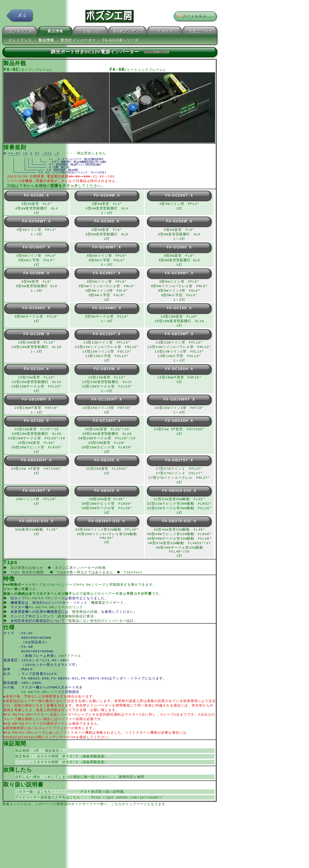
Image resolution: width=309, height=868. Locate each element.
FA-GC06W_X (179, 226)
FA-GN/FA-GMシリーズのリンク (56, 630)
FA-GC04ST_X (179, 199)
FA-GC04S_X (36, 199)
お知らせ (91, 32)
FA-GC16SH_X (179, 379)
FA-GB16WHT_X (179, 411)
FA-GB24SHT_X (36, 474)
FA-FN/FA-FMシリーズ (46, 620)
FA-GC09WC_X (107, 316)
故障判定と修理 (132, 810)
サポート (164, 32)
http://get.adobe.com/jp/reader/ (127, 831)
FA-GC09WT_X (179, 280)
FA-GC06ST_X (37, 253)
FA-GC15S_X (36, 379)
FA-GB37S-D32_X (179, 537)
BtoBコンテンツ (127, 32)
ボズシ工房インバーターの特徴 (82, 588)
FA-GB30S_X (107, 506)
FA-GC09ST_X (107, 280)
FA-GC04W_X (107, 199)
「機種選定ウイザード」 (108, 625)
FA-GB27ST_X (179, 474)
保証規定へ (52, 782)
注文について (200, 32)
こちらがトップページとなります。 (140, 838)
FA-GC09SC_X (36, 316)
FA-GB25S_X (107, 474)
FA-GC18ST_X (107, 433)
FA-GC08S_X (179, 253)
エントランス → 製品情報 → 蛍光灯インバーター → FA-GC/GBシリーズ (73, 41)
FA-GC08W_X (37, 280)
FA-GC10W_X (37, 343)
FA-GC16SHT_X (107, 411)
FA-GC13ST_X (107, 343)
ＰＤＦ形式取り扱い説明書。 (104, 825)
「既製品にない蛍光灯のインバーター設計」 (102, 644)
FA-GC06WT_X (107, 253)
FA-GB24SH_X (179, 433)
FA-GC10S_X (179, 316)
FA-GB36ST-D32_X (107, 537)
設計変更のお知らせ (27, 588)
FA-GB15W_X (107, 379)
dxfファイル (71, 681)
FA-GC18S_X (36, 433)
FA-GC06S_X (107, 226)
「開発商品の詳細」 (85, 635)
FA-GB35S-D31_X (36, 537)
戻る (22, 16)
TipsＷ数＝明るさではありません (86, 593)
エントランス (20, 32)
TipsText (135, 593)
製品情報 (55, 32)
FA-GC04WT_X (36, 226)
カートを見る (193, 17)
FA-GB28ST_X (37, 506)
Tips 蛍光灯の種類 (28, 593)
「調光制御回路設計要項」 (76, 639)
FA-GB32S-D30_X (179, 506)
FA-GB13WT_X (179, 343)
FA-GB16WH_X (37, 411)
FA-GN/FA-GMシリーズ (41, 720)
